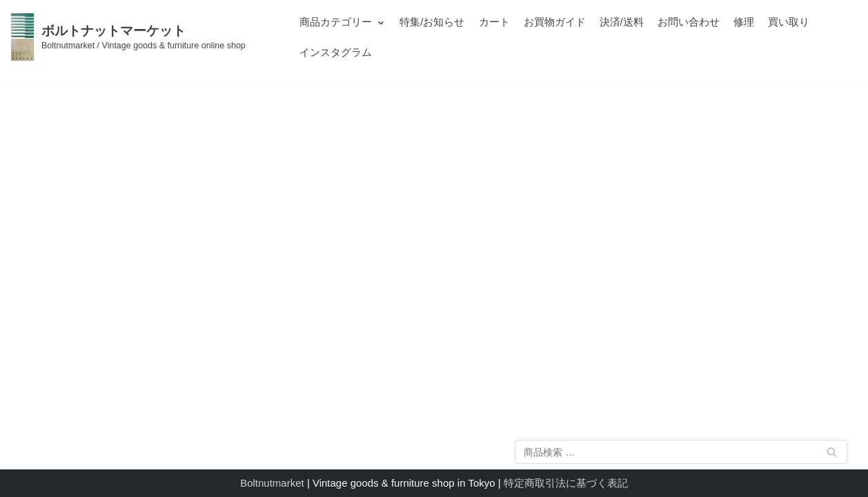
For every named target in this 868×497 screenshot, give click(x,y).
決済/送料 (622, 22)
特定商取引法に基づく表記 (566, 483)
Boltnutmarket (272, 483)
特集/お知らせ (432, 22)
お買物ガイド (555, 22)
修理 (744, 22)
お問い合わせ (689, 22)
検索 (831, 455)
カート (494, 22)
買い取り (789, 22)
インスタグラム (336, 52)
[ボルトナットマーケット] (128, 37)
